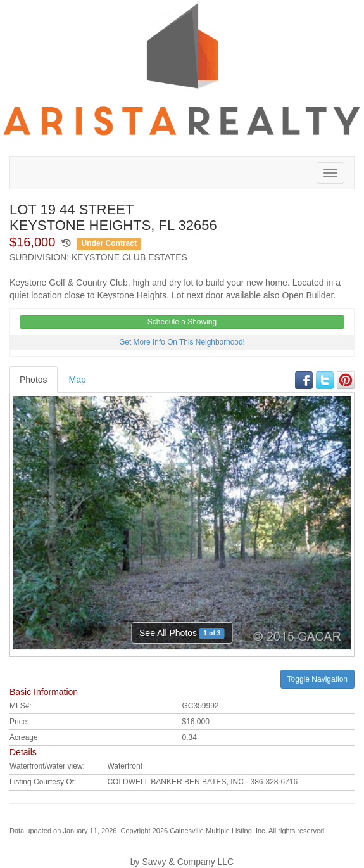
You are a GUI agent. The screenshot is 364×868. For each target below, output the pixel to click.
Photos (34, 380)
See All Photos (182, 633)
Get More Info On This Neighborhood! (182, 342)
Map (78, 380)
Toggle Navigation (317, 679)
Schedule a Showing (182, 322)
